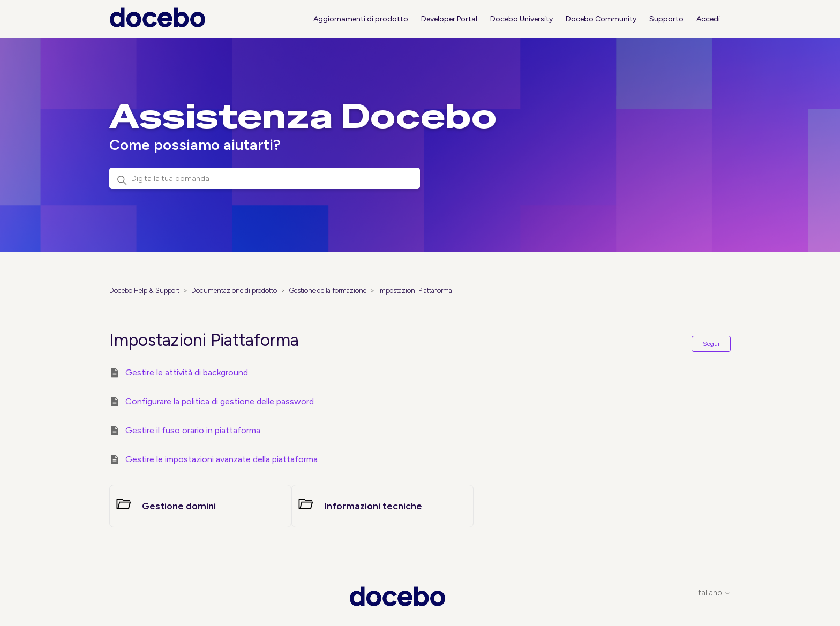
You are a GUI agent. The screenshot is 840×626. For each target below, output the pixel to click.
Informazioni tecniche (373, 506)
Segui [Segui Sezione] (711, 344)
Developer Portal (449, 19)
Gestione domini (179, 506)
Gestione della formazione (328, 291)
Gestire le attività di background (187, 372)
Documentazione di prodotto (234, 291)
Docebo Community (601, 19)
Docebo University (522, 19)
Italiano (714, 593)
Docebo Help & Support (144, 291)
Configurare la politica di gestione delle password (220, 401)
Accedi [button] (708, 19)
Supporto (666, 19)
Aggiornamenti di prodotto (361, 19)
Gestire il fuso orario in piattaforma (193, 430)
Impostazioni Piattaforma (415, 291)
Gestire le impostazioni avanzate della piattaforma (222, 459)
